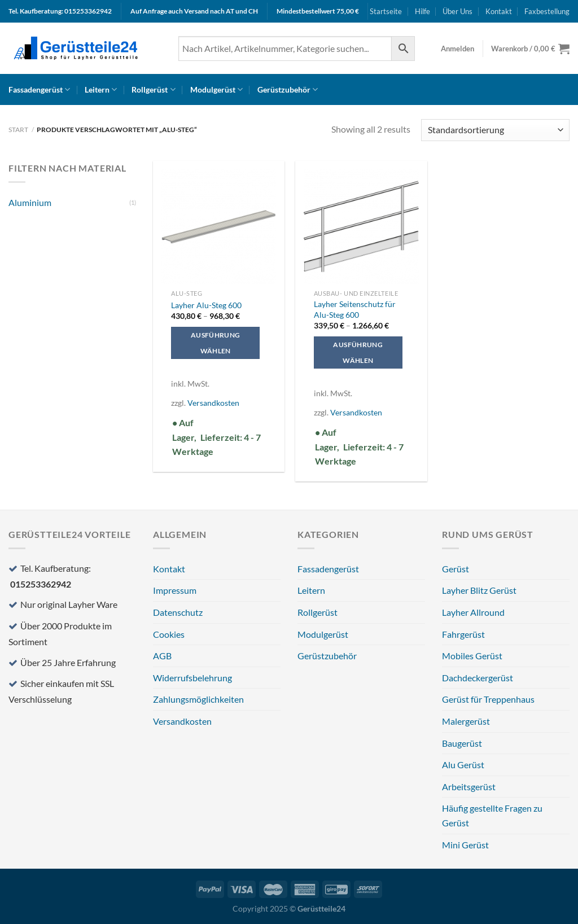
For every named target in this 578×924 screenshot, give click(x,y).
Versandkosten (213, 403)
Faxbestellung (547, 11)
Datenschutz (178, 612)
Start (18, 130)
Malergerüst (466, 721)
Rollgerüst (153, 89)
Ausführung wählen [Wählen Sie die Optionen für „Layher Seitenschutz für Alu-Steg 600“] (358, 352)
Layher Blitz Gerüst (479, 590)
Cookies (169, 634)
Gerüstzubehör (288, 89)
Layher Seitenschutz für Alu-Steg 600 (355, 309)
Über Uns (457, 11)
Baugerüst (462, 743)
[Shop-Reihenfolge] (495, 130)
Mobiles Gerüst (472, 656)
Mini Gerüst (465, 845)
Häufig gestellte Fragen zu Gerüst (492, 815)
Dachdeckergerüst (478, 678)
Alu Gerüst (463, 765)
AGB (162, 656)
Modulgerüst (216, 89)
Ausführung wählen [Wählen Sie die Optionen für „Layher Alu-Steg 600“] (215, 343)
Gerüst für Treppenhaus (488, 699)
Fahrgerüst (463, 634)
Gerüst (456, 569)
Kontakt (499, 11)
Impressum (175, 590)
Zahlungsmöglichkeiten (198, 699)
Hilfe (422, 11)
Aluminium (30, 202)
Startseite (386, 11)
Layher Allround (473, 612)
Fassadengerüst (39, 89)
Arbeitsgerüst (469, 787)
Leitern (101, 89)
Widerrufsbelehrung (192, 678)
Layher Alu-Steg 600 (206, 305)
